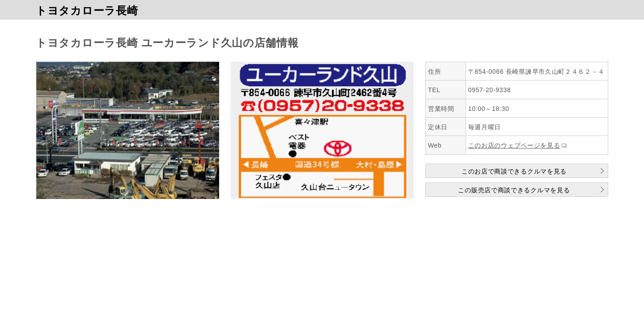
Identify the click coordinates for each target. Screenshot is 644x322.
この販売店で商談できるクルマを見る (514, 190)
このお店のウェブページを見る (514, 145)
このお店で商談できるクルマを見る (514, 171)
